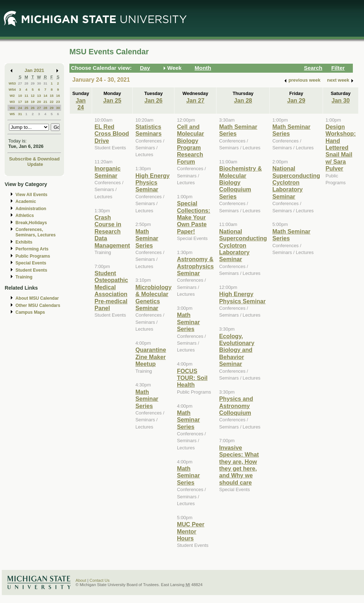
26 (33, 108)
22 (52, 102)
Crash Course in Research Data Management (112, 231)
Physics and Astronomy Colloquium (236, 406)
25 (26, 108)
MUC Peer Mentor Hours (191, 531)
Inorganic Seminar (108, 172)
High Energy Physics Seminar (152, 183)
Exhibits (24, 242)
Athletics (25, 216)
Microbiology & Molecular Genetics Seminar (153, 298)
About (81, 580)
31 (45, 83)
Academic (26, 201)
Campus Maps (30, 312)
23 (58, 102)
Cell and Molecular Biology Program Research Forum (190, 144)
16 (58, 96)
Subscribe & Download (34, 159)
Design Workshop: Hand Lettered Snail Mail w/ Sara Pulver (341, 148)
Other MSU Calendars (38, 305)
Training (24, 277)
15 (52, 96)
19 (33, 102)
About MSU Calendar (37, 298)
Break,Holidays (31, 223)
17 (20, 102)
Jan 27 (195, 100)
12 (33, 96)
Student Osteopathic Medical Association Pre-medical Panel (111, 291)
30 (39, 83)
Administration (31, 209)
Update (35, 164)
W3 (12, 102)
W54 (12, 89)
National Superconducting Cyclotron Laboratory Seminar (243, 245)
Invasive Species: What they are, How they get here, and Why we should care (239, 465)
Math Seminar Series (147, 238)
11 (26, 96)
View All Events (31, 195)
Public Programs (33, 256)
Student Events (31, 270)
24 (20, 108)
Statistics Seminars (148, 130)
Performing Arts (32, 249)
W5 (12, 114)
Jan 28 (243, 100)
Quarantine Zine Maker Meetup (151, 357)
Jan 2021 (34, 70)
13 (39, 96)
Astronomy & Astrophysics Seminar (195, 266)
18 (26, 102)
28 (26, 83)
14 (45, 96)
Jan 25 (112, 100)
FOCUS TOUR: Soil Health (192, 378)
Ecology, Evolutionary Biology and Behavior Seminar (237, 350)
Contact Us (100, 580)
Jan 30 (341, 100)
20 (39, 102)
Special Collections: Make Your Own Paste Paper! (194, 217)
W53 (12, 83)
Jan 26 (154, 100)
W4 (12, 108)
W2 (12, 96)
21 (45, 102)
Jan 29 (296, 100)
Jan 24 (81, 104)
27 (20, 83)
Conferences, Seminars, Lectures (36, 232)
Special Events (31, 263)
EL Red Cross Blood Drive (112, 134)
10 (20, 96)
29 (33, 83)
